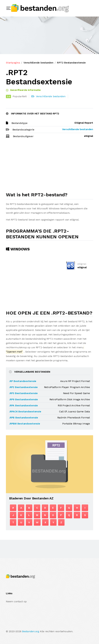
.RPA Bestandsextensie (23, 405)
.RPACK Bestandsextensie (25, 411)
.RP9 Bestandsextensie (23, 399)
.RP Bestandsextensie (23, 381)
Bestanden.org (31, 631)
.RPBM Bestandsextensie (25, 424)
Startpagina (13, 63)
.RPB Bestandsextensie (24, 418)
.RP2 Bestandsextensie (23, 387)
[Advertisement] (49, 166)
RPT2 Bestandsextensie (71, 63)
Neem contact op (16, 601)
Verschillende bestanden (38, 63)
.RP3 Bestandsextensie (23, 393)
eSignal (82, 267)
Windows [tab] (18, 249)
